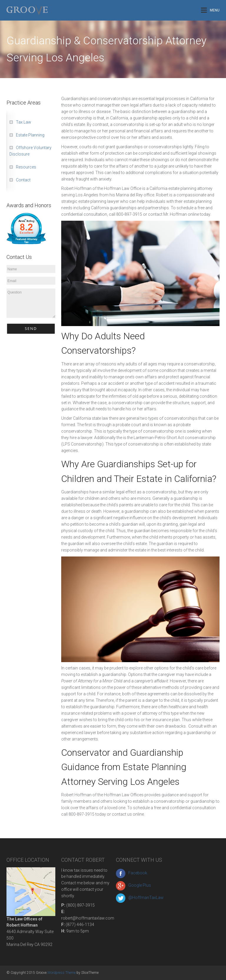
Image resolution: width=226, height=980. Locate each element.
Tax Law (24, 122)
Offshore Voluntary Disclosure (30, 151)
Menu (210, 10)
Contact (23, 180)
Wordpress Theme (62, 973)
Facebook (132, 873)
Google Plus (133, 885)
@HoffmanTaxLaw (140, 898)
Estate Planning (30, 135)
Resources (26, 167)
